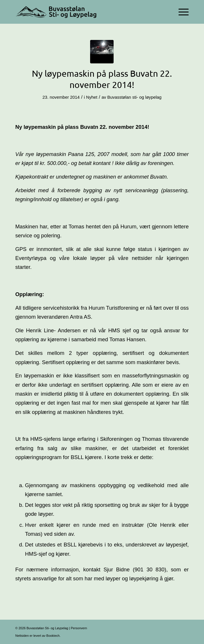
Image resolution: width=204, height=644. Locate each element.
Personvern (79, 628)
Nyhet (92, 97)
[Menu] (181, 12)
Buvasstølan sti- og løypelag (134, 97)
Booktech (53, 636)
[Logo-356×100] (85, 12)
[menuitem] (181, 12)
